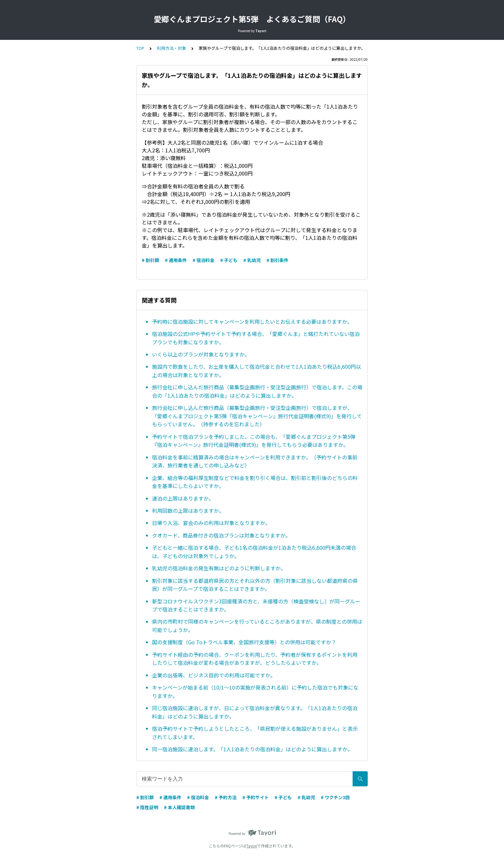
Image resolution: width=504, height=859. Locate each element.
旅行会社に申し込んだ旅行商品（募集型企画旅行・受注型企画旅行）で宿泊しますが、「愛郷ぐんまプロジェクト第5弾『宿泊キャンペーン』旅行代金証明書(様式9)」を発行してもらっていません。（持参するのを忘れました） (257, 416)
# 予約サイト (256, 797)
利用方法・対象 (171, 48)
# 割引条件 (277, 260)
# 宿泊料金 (203, 260)
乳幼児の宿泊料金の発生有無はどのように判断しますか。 (219, 568)
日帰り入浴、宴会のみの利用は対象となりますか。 (211, 523)
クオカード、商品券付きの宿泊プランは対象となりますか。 (221, 535)
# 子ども (229, 260)
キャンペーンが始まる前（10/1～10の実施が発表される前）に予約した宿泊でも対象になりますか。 (255, 692)
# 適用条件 (176, 260)
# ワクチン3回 (335, 797)
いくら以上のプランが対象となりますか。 (201, 354)
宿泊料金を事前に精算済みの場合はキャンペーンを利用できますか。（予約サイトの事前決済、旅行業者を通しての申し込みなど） (255, 461)
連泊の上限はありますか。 (183, 498)
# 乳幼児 (252, 260)
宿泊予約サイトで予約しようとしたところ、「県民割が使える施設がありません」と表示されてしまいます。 (255, 733)
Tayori (252, 846)
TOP (140, 48)
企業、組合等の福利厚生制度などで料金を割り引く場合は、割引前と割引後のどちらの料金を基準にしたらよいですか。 (255, 482)
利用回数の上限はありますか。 (188, 511)
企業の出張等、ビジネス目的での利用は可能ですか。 (214, 675)
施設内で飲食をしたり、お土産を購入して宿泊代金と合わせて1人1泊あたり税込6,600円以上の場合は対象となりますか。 (256, 371)
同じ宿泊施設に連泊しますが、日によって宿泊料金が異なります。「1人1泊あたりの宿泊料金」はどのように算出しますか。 (255, 712)
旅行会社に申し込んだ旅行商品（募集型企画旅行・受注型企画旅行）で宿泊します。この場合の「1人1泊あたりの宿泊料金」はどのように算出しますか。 (257, 391)
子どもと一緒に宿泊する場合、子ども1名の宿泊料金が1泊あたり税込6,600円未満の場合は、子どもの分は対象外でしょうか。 (254, 552)
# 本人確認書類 (179, 807)
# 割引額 (150, 260)
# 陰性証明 (147, 807)
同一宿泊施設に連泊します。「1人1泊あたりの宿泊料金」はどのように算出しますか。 (252, 749)
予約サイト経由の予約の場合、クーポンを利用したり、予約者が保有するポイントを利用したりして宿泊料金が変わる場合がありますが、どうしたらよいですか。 (255, 659)
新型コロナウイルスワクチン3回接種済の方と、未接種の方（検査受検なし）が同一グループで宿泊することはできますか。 (256, 605)
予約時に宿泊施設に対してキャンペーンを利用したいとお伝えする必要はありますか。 (252, 321)
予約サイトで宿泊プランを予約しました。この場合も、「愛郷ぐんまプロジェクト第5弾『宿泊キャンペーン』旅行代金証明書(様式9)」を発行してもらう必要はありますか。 (254, 441)
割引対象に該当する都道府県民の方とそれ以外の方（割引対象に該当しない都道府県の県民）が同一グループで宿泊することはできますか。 (255, 585)
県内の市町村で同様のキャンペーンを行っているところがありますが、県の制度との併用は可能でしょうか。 (257, 626)
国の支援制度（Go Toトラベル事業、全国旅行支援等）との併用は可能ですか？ (244, 642)
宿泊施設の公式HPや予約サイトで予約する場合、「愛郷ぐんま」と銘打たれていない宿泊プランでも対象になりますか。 (256, 338)
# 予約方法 (226, 797)
